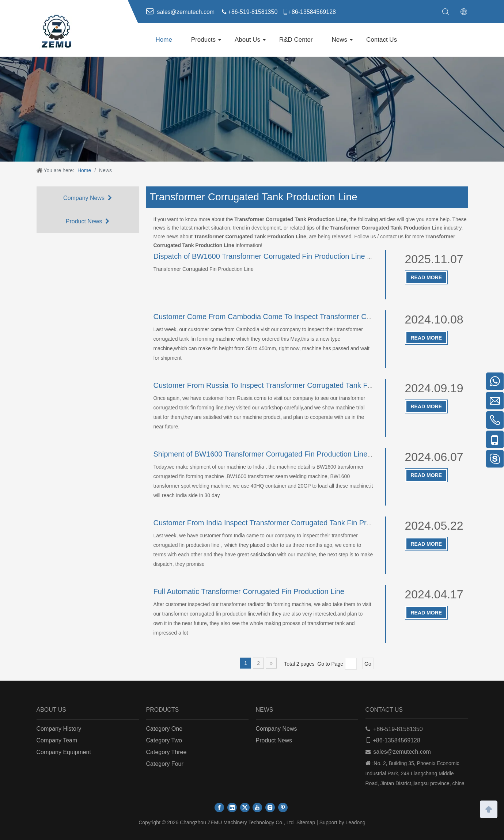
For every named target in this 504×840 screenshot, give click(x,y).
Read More (427, 277)
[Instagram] (270, 807)
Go (368, 664)
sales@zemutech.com (402, 752)
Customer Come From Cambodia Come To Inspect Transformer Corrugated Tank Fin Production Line (317, 317)
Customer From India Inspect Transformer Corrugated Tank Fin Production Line (282, 523)
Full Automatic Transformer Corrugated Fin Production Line (249, 591)
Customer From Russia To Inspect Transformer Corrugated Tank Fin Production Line (290, 385)
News (340, 40)
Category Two (164, 740)
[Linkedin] (232, 807)
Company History (59, 729)
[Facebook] (219, 807)
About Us (247, 40)
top (489, 809)
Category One (164, 729)
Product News (88, 221)
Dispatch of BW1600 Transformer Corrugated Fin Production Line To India (273, 256)
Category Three (166, 752)
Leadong (355, 822)
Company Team (57, 740)
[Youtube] (257, 807)
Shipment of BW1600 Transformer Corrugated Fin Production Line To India (274, 454)
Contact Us (382, 40)
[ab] (252, 109)
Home (164, 40)
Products (203, 40)
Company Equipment (64, 752)
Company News (88, 198)
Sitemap (306, 822)
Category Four (165, 764)
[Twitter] (245, 807)
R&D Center (296, 40)
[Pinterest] (283, 807)
